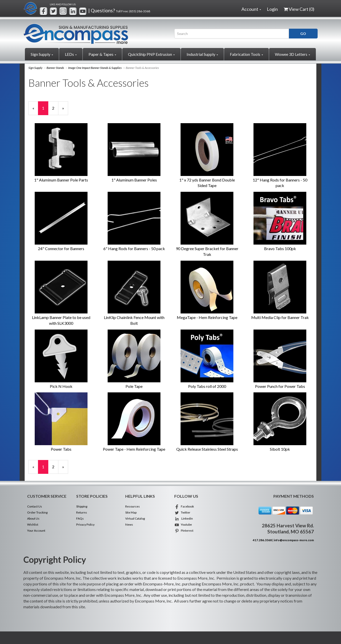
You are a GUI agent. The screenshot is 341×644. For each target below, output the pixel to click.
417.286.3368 (262, 540)
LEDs (71, 54)
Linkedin (184, 518)
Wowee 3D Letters (292, 54)
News (129, 524)
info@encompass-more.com (294, 540)
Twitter (182, 512)
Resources (133, 506)
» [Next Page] (65, 110)
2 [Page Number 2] (55, 108)
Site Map (131, 512)
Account (251, 9)
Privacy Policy (85, 524)
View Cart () (299, 9)
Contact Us (35, 506)
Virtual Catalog (135, 518)
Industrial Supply (202, 54)
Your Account (36, 531)
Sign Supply (42, 54)
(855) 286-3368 (140, 11)
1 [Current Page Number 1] (45, 110)
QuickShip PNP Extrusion (151, 54)
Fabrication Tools (246, 54)
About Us (33, 518)
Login (272, 9)
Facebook (184, 506)
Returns (82, 512)
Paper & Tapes (102, 54)
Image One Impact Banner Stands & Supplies (95, 68)
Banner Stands (55, 68)
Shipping (82, 506)
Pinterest (184, 531)
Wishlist (33, 524)
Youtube (183, 524)
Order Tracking (37, 512)
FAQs (80, 518)
